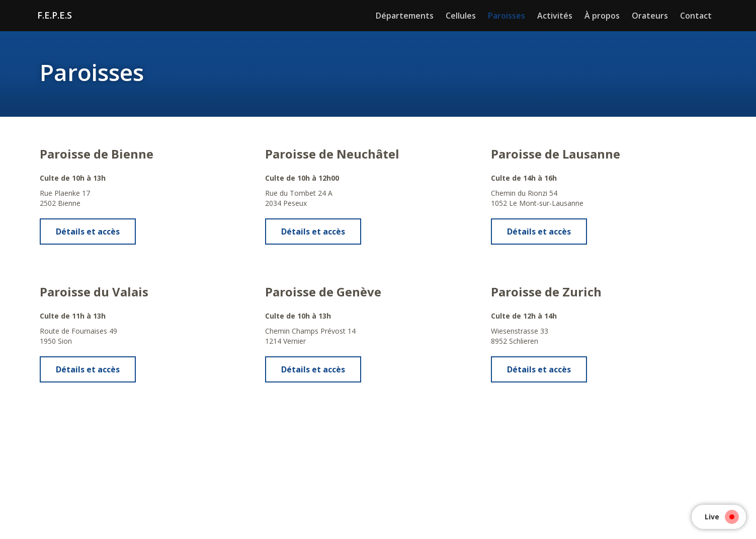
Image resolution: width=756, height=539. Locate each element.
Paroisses (507, 16)
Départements (405, 16)
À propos (602, 16)
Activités (555, 16)
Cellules (461, 16)
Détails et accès (88, 232)
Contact (696, 16)
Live (720, 517)
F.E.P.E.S (55, 15)
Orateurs (650, 16)
